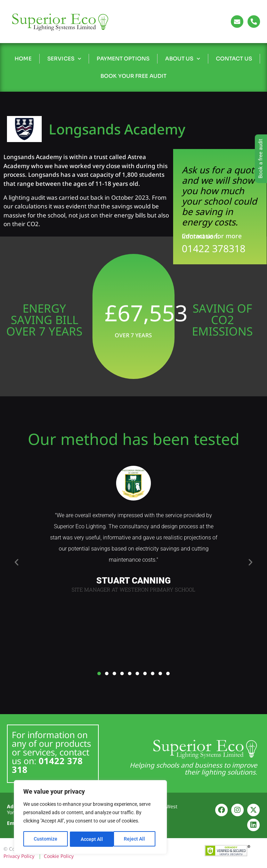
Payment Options (123, 59)
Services (64, 59)
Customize (46, 839)
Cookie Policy (59, 856)
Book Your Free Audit (133, 76)
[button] (17, 562)
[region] (90, 818)
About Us (183, 59)
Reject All (91, 839)
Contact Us (234, 59)
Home (23, 59)
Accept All (136, 839)
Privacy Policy (19, 856)
